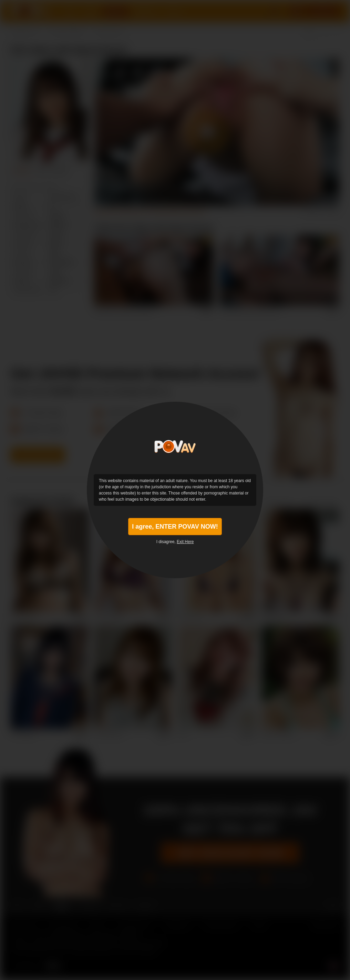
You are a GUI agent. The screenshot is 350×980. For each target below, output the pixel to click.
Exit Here (185, 542)
